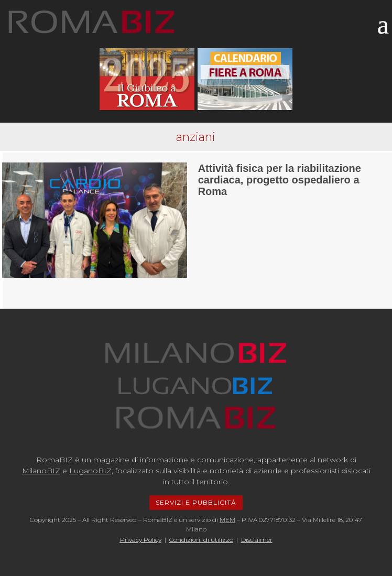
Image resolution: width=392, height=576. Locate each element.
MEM (227, 520)
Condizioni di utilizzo (201, 540)
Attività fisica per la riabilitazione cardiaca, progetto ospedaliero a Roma (280, 180)
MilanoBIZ (41, 471)
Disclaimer (257, 540)
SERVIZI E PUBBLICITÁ (196, 502)
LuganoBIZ (90, 471)
